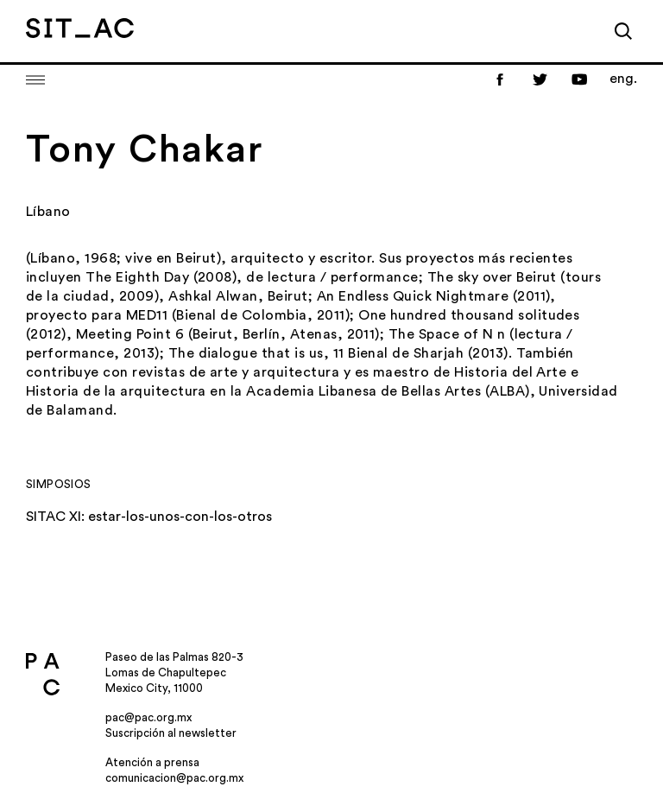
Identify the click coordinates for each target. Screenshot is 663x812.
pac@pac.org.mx (148, 717)
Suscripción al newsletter (171, 733)
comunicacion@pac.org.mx (174, 778)
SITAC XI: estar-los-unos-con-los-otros (149, 517)
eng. (623, 79)
